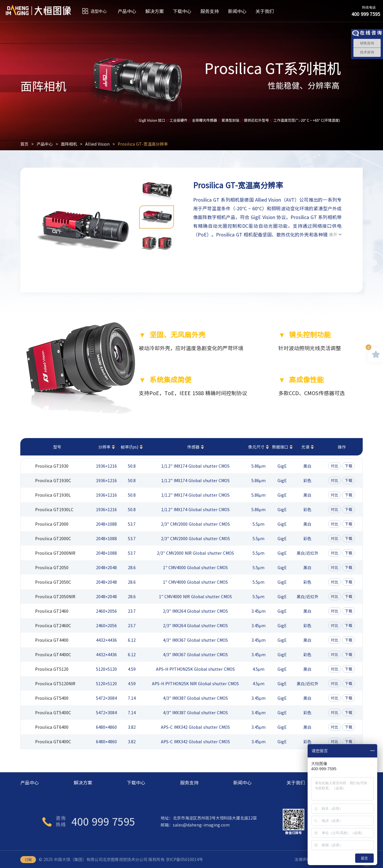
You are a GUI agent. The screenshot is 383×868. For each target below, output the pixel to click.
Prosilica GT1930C (53, 480)
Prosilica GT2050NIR (55, 596)
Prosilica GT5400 (52, 698)
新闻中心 (237, 11)
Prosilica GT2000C (53, 538)
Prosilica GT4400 (52, 640)
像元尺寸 (256, 447)
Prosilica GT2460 (52, 611)
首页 (24, 144)
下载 (348, 466)
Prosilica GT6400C (53, 742)
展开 (333, 234)
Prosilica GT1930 (52, 466)
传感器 (193, 447)
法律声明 (302, 859)
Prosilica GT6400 (52, 727)
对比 (335, 466)
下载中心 (182, 11)
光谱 (305, 447)
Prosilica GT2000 (52, 524)
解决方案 (155, 11)
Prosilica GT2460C (53, 625)
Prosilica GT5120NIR (55, 683)
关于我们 (265, 11)
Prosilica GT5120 (52, 669)
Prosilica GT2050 (52, 567)
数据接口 (280, 447)
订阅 (28, 860)
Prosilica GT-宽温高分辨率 (143, 144)
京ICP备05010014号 (184, 859)
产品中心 (127, 11)
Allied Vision (97, 144)
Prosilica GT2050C (53, 582)
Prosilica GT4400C (53, 654)
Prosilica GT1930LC (54, 509)
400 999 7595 (103, 821)
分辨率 (104, 447)
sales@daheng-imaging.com (201, 825)
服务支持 (210, 11)
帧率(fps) (130, 447)
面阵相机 (69, 144)
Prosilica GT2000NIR (55, 553)
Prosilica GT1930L (53, 495)
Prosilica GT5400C (53, 713)
